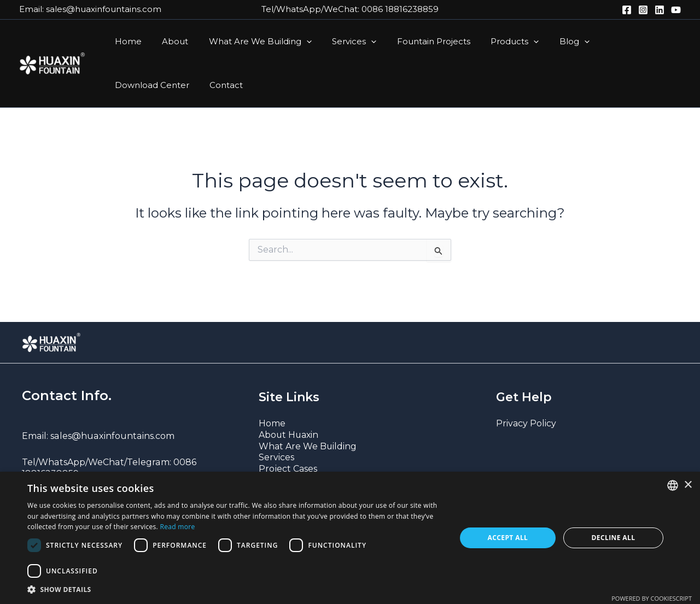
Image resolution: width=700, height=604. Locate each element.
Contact (129, 85)
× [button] (688, 485)
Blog (548, 42)
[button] (296, 42)
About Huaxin (289, 435)
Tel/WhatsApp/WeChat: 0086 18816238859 (350, 9)
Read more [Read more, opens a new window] (177, 527)
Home (126, 41)
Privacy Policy (526, 423)
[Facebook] (627, 10)
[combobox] (673, 485)
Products (492, 42)
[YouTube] (676, 10)
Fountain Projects (415, 41)
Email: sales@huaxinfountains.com (90, 9)
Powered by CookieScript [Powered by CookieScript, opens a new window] (652, 598)
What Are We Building (250, 42)
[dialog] (350, 538)
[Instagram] (643, 10)
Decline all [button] (614, 538)
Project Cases (288, 469)
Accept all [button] (508, 538)
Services (340, 42)
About (169, 41)
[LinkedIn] (660, 10)
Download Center (616, 41)
